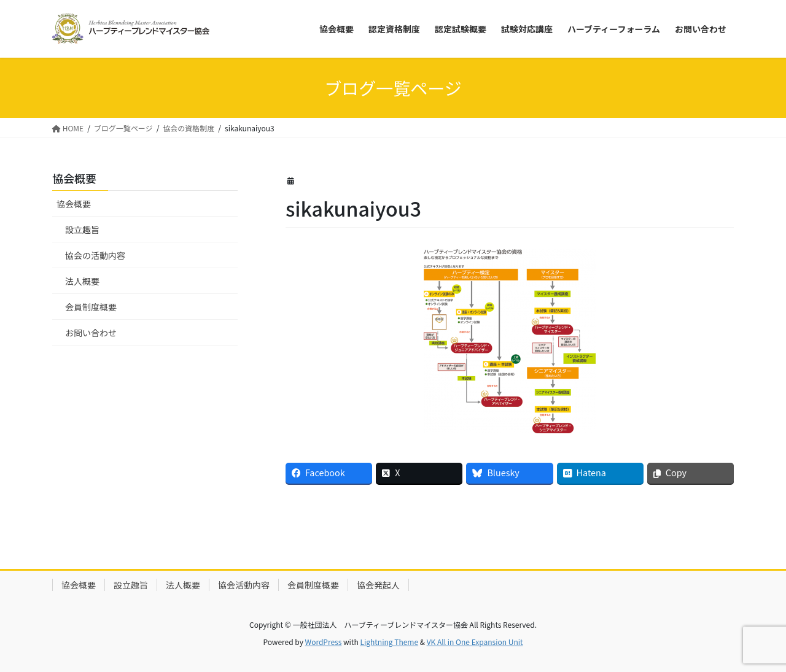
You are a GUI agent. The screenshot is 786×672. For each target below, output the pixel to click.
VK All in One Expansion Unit (475, 642)
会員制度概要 (91, 307)
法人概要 (82, 281)
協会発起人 (378, 585)
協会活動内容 (244, 585)
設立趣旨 (82, 230)
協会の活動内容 (95, 255)
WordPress (324, 642)
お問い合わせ (91, 333)
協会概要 (74, 204)
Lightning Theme (389, 642)
